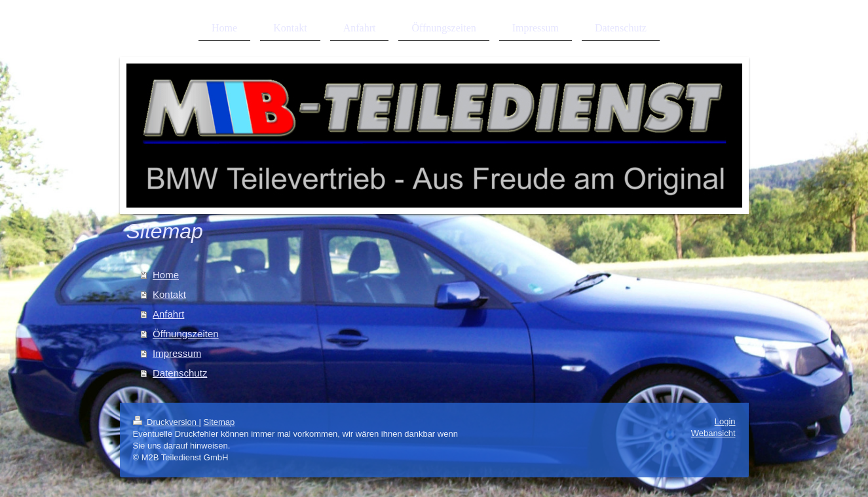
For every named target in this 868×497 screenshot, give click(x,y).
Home (166, 275)
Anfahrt (168, 314)
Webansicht (713, 433)
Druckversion (166, 422)
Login (725, 421)
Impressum (177, 353)
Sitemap (219, 422)
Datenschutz (180, 373)
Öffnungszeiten (186, 334)
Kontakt (169, 294)
